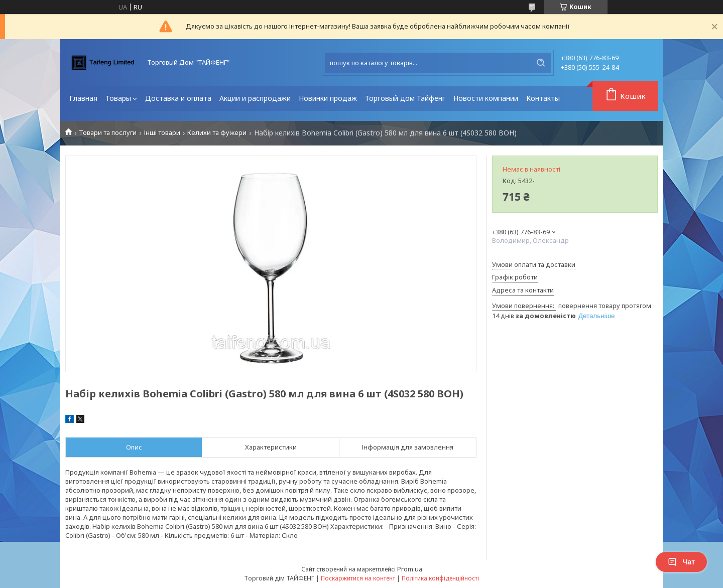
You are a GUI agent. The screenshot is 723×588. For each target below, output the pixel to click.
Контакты (543, 98)
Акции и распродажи (255, 98)
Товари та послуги (108, 133)
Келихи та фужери (217, 133)
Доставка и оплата (178, 98)
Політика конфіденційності (440, 578)
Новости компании (486, 98)
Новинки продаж (328, 98)
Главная (83, 98)
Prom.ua (410, 569)
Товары (118, 98)
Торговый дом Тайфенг (405, 98)
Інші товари (162, 133)
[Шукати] (541, 63)
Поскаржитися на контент (358, 578)
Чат (681, 562)
